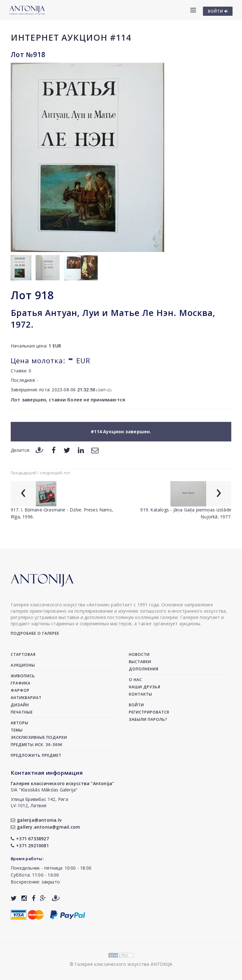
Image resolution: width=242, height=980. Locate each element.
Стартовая (23, 654)
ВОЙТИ (218, 11)
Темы (17, 730)
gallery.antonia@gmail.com (45, 827)
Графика (21, 683)
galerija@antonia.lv (36, 820)
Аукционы (23, 665)
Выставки (140, 662)
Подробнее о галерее (35, 633)
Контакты (141, 694)
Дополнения (144, 669)
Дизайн (20, 705)
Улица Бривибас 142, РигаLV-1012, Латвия (39, 802)
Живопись (23, 676)
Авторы (20, 723)
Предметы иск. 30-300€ (37, 745)
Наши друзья (145, 687)
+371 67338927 (30, 839)
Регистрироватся (149, 712)
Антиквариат (26, 698)
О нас (135, 680)
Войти (136, 705)
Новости (139, 654)
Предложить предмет (36, 755)
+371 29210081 (30, 846)
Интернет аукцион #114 (71, 37)
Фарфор (20, 690)
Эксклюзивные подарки (39, 737)
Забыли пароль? (148, 719)
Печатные (22, 712)
